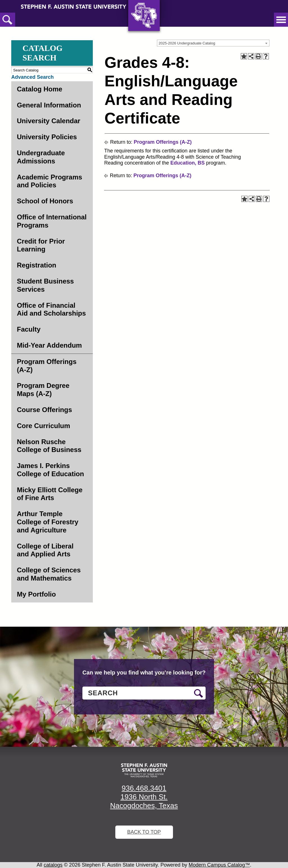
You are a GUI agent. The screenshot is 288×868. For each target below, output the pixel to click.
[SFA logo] (144, 771)
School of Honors (45, 201)
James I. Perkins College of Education (50, 470)
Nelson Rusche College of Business (49, 446)
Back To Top (144, 832)
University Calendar (49, 121)
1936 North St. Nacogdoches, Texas (144, 801)
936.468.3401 (144, 788)
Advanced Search (32, 77)
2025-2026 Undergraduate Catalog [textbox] (187, 43)
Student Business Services (45, 285)
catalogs (53, 865)
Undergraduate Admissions (41, 157)
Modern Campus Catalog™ (219, 865)
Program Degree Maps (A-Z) (43, 390)
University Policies (47, 137)
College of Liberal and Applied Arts (45, 550)
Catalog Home (40, 89)
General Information (49, 105)
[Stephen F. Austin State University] (74, 6)
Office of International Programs (52, 221)
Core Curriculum (43, 426)
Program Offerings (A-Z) (47, 366)
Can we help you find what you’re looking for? (144, 673)
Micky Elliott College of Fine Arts (50, 494)
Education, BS (188, 163)
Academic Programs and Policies (49, 181)
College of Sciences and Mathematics (49, 574)
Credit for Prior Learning (41, 245)
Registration (37, 265)
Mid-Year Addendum (49, 345)
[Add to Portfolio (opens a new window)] (244, 56)
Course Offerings (44, 410)
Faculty (29, 329)
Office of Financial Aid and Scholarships (51, 309)
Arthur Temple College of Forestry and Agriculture (48, 522)
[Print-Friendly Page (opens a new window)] (258, 56)
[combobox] (213, 43)
